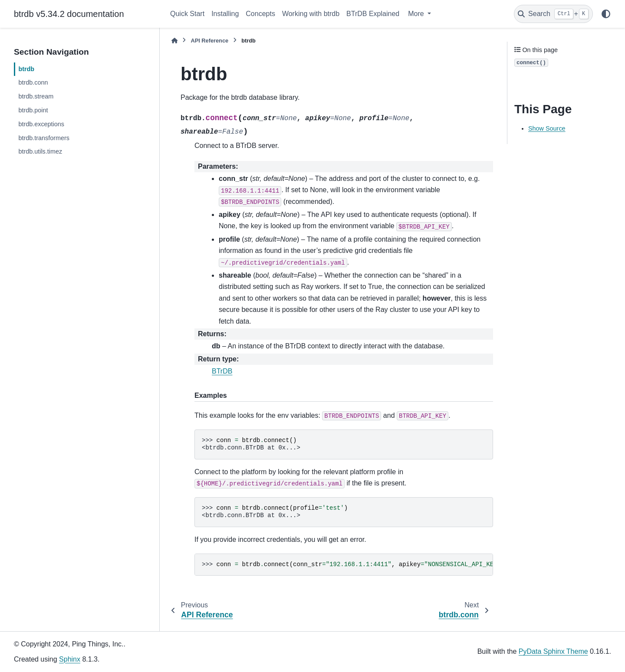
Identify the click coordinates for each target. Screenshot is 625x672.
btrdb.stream (36, 96)
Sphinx (70, 659)
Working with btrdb (311, 14)
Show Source (547, 128)
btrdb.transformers (44, 138)
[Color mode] (606, 14)
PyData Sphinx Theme (553, 651)
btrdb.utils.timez (40, 151)
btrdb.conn (33, 82)
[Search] (553, 14)
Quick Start (187, 14)
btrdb (26, 69)
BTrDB (222, 371)
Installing (225, 14)
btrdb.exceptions (41, 124)
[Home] (174, 41)
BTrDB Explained (373, 14)
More (417, 14)
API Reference (209, 41)
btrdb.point (33, 110)
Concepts (260, 14)
